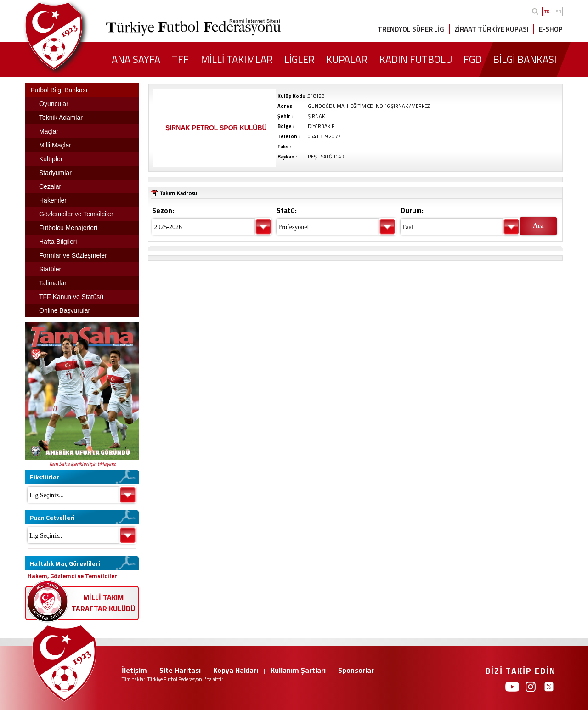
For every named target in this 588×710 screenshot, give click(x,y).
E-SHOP (551, 29)
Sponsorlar (356, 670)
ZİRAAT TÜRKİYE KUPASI (492, 29)
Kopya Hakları (236, 670)
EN (558, 12)
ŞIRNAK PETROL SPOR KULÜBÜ (216, 128)
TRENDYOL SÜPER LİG (411, 29)
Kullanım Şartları (298, 670)
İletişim (134, 670)
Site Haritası (180, 670)
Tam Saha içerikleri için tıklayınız (82, 464)
